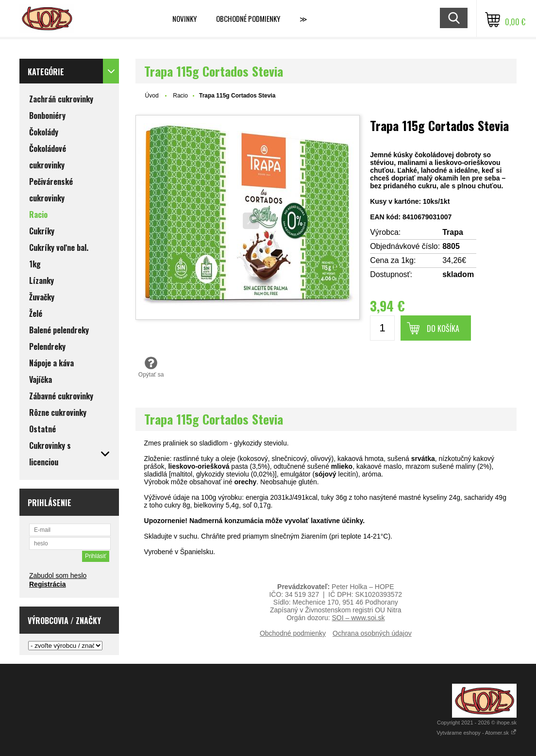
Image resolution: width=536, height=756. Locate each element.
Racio (180, 96)
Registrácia (47, 584)
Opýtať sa (151, 367)
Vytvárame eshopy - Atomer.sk (477, 733)
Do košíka (443, 329)
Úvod (152, 96)
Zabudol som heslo (58, 575)
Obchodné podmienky (248, 18)
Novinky (184, 18)
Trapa (453, 232)
